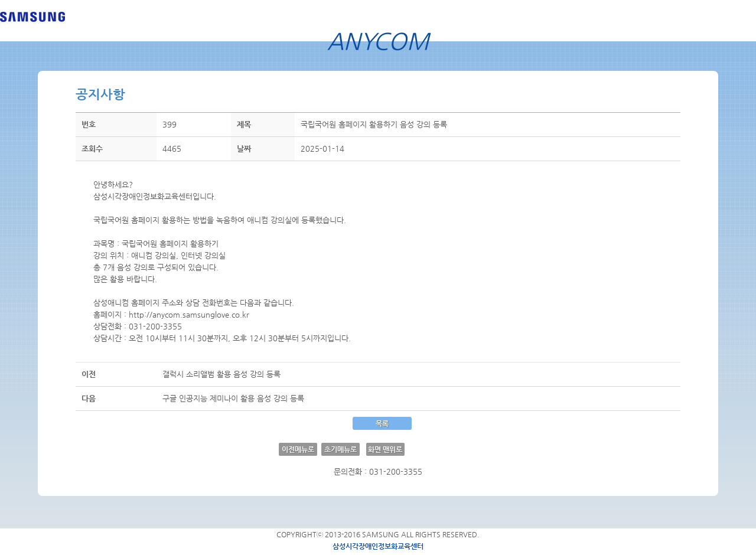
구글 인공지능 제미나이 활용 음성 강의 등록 (233, 398)
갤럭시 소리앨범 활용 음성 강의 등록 (221, 374)
